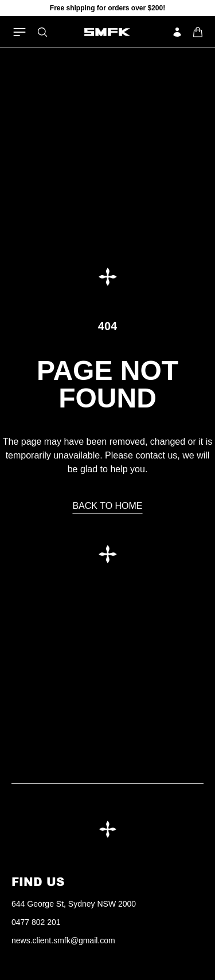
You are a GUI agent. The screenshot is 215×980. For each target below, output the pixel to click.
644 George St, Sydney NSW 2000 (74, 904)
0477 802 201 (36, 922)
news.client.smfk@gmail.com (63, 940)
